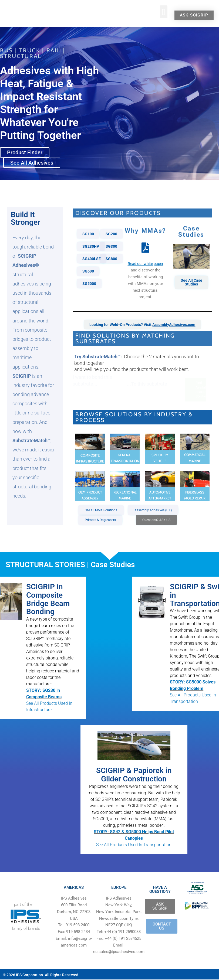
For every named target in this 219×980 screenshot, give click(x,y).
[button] (164, 12)
